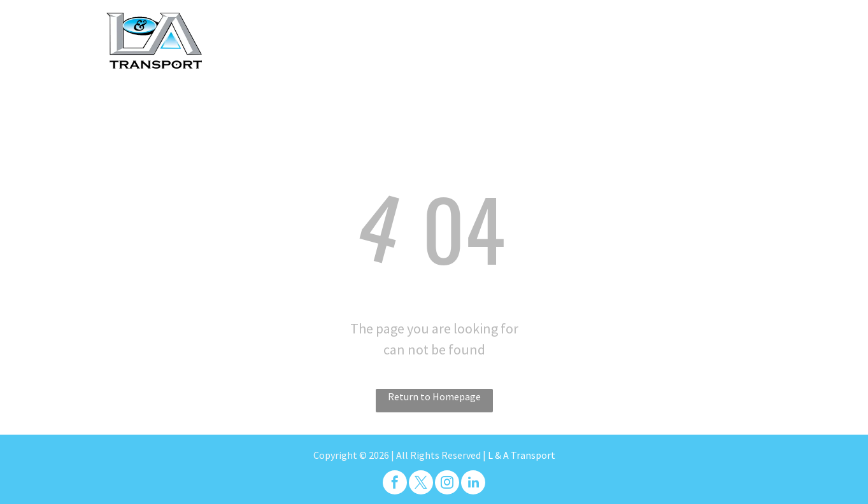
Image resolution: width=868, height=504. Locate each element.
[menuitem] (350, 31)
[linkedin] (473, 484)
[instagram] (447, 484)
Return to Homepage (434, 396)
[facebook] (395, 484)
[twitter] (421, 484)
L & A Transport (522, 455)
